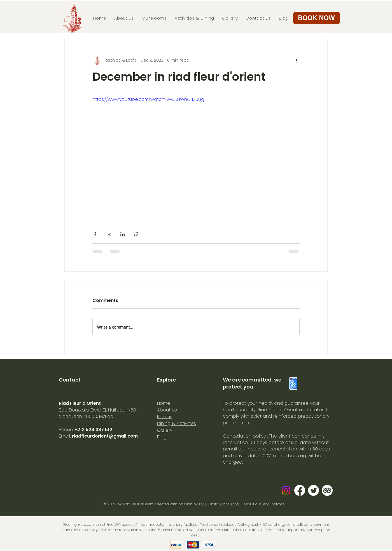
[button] (317, 18)
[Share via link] (136, 234)
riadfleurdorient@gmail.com (105, 436)
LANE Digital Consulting (219, 504)
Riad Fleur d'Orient (138, 504)
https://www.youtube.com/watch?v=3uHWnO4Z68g (148, 99)
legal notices (273, 504)
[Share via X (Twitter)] (109, 234)
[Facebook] (300, 490)
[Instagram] (286, 490)
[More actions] (296, 60)
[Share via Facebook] (95, 234)
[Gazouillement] (313, 490)
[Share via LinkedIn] (123, 234)
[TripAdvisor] (327, 490)
